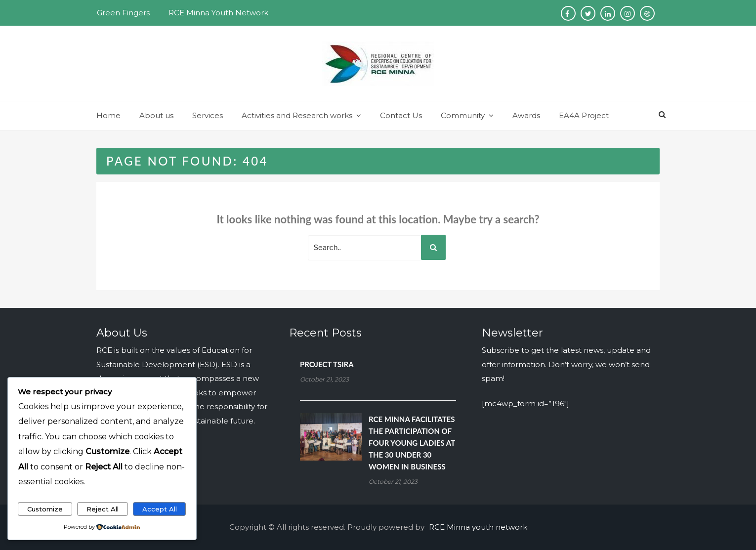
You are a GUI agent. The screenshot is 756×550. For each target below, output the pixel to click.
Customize (45, 509)
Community (463, 115)
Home (108, 115)
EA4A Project (584, 115)
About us (156, 115)
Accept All (160, 509)
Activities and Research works (297, 115)
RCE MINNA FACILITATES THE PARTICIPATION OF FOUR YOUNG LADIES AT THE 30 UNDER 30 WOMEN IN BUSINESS (412, 443)
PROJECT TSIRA (327, 364)
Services (208, 115)
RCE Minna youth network (478, 527)
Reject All (103, 509)
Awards (526, 115)
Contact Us (401, 115)
